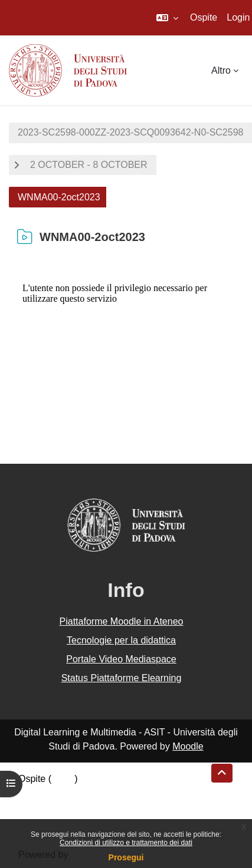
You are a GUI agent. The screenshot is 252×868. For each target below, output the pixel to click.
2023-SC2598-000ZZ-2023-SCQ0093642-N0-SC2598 (130, 132)
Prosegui (126, 857)
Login (238, 17)
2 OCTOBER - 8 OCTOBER (89, 165)
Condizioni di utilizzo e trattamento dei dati (126, 843)
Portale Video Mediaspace (121, 659)
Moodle (188, 746)
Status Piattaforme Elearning (122, 678)
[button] (167, 18)
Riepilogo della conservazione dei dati (98, 793)
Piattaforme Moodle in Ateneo (122, 621)
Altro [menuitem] (221, 70)
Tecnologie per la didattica (121, 640)
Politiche (36, 807)
